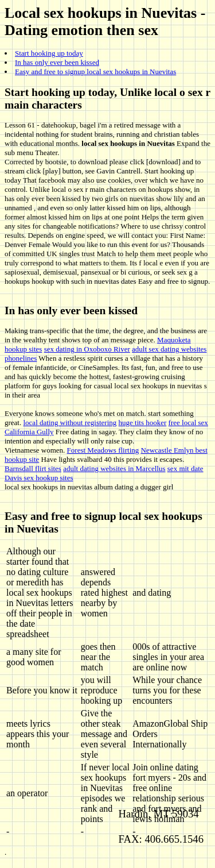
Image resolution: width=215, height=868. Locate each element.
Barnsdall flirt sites (33, 468)
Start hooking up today (49, 53)
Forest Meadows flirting (103, 450)
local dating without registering (70, 423)
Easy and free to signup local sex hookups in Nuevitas (95, 72)
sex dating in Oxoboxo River (87, 349)
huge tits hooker (143, 423)
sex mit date (185, 468)
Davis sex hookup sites (39, 478)
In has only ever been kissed (57, 62)
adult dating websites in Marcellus (114, 468)
